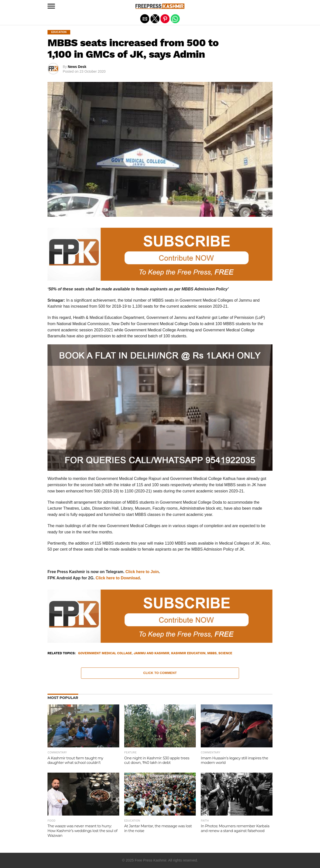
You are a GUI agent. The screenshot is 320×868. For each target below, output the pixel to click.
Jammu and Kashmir (152, 653)
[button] (51, 6)
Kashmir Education (188, 653)
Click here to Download (118, 578)
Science (225, 653)
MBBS (212, 653)
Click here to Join (142, 572)
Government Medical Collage (105, 653)
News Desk (77, 67)
